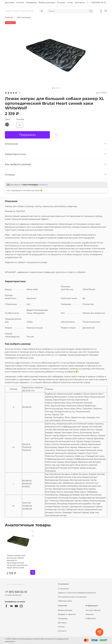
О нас (70, 3)
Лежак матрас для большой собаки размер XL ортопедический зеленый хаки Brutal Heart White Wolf (18, 564)
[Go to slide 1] (53, 88)
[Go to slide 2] (54, 88)
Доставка (10, 3)
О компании (63, 589)
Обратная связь (65, 602)
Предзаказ (31, 3)
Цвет (7, 119)
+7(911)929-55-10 (98, 3)
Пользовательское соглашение (72, 598)
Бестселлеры (24, 17)
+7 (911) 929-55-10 (16, 593)
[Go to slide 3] (56, 88)
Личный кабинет (93, 611)
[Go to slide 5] (59, 88)
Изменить (44, 185)
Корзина (89, 615)
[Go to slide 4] (58, 88)
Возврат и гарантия (67, 615)
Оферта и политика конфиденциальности (77, 593)
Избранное (91, 619)
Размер (20, 119)
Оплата (20, 3)
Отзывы (61, 3)
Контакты (80, 3)
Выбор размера (47, 3)
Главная (9, 17)
